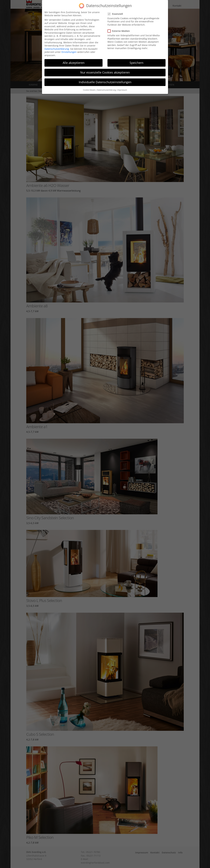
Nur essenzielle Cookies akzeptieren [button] (105, 67)
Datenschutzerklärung (57, 44)
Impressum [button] (122, 85)
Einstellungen (69, 47)
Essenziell (116, 9)
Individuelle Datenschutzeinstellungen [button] (105, 77)
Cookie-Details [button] (89, 85)
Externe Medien (120, 26)
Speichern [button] (136, 58)
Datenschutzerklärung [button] (106, 85)
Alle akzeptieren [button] (74, 58)
